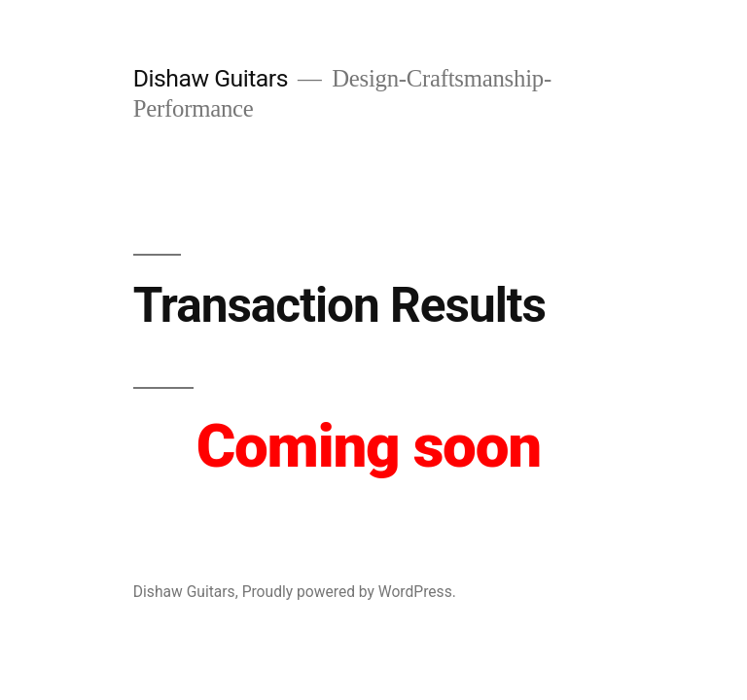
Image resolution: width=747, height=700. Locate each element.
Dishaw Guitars (211, 78)
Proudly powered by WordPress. (349, 592)
